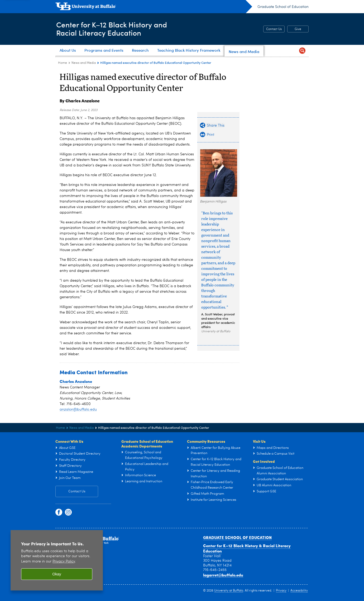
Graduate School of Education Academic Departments (147, 444)
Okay (57, 574)
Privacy (281, 591)
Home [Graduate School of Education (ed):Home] (63, 63)
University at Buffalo (229, 591)
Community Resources (206, 441)
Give (298, 29)
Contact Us (274, 29)
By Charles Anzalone (80, 101)
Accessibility (299, 591)
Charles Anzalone (76, 381)
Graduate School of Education (283, 7)
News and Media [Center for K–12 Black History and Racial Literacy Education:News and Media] (84, 63)
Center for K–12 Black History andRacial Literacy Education (114, 29)
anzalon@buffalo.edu (78, 410)
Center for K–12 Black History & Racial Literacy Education (247, 548)
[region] (57, 560)
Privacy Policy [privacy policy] (64, 562)
